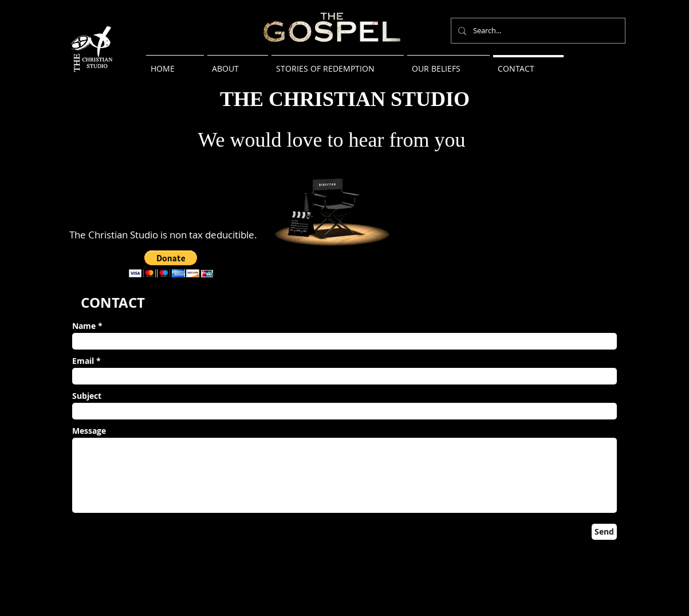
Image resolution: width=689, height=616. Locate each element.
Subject (87, 396)
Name (84, 326)
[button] (171, 264)
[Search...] (537, 31)
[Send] (604, 532)
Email (83, 361)
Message (89, 431)
